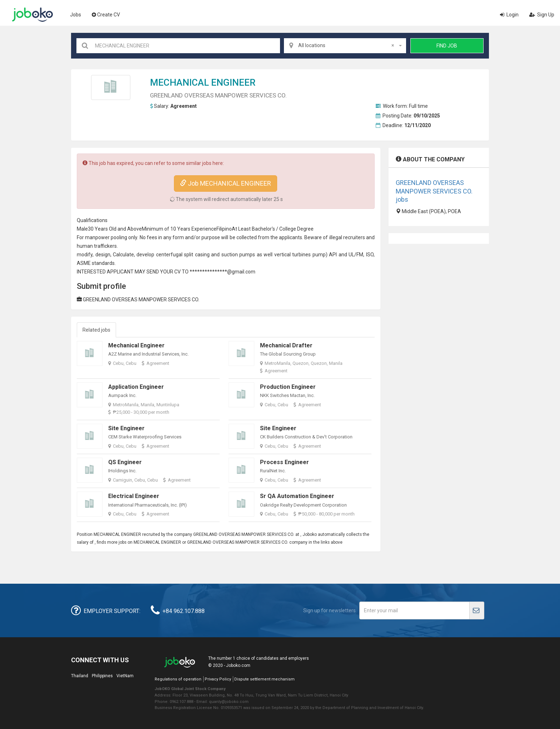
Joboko (32, 15)
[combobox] (345, 46)
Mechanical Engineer (136, 345)
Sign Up (542, 15)
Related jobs (96, 330)
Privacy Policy (218, 679)
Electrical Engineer (134, 496)
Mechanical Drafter (286, 345)
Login (509, 15)
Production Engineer (288, 387)
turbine (300, 255)
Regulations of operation (178, 679)
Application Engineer (136, 387)
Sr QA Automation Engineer (297, 496)
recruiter (353, 237)
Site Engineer (126, 428)
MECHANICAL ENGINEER (203, 82)
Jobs (76, 15)
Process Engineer (284, 462)
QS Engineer (125, 462)
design (103, 255)
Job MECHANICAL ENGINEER (226, 183)
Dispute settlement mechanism (264, 679)
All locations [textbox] (346, 45)
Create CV (106, 15)
